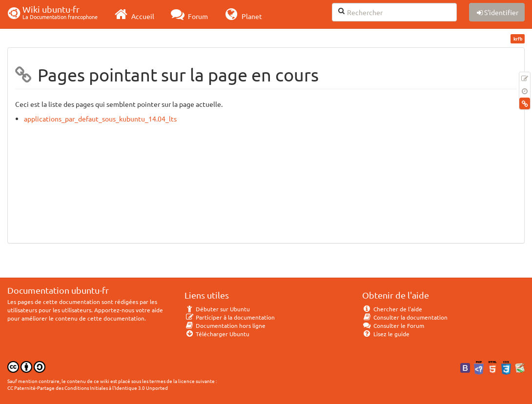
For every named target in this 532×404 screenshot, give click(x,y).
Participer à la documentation (230, 317)
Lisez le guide (386, 334)
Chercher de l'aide (392, 309)
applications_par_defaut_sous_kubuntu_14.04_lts (100, 119)
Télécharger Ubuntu (217, 334)
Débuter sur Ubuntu (217, 309)
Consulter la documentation (405, 317)
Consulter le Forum (393, 325)
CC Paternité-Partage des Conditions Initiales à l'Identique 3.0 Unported (88, 388)
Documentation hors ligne (225, 325)
